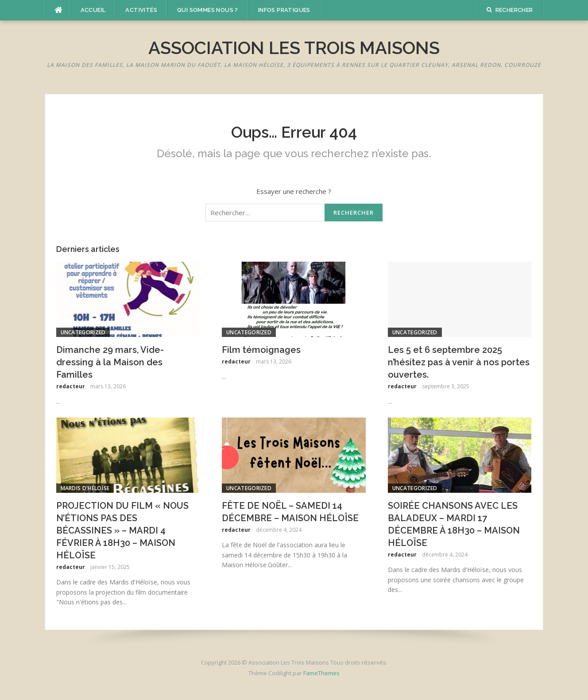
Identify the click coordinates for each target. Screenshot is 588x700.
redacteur (71, 386)
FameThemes (321, 673)
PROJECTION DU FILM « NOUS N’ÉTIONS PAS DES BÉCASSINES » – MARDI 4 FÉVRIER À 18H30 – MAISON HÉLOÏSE (122, 530)
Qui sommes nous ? (208, 10)
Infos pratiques (284, 10)
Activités (141, 10)
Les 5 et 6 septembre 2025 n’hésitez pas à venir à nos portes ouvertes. (459, 362)
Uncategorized (83, 332)
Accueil (93, 10)
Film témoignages (261, 350)
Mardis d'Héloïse (85, 488)
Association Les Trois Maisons (294, 48)
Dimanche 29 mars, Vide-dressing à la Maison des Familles (110, 362)
